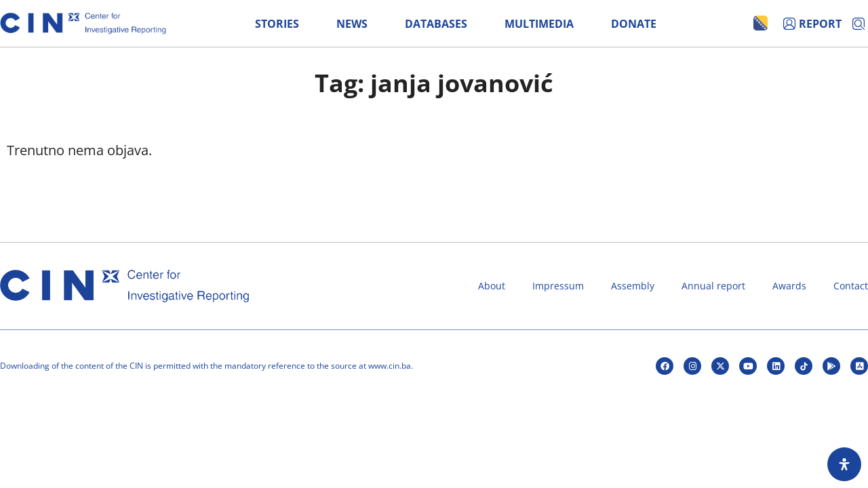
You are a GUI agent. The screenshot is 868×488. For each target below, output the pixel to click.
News (352, 24)
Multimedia (539, 24)
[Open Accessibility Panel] (844, 464)
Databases (436, 24)
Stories (277, 24)
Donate (634, 24)
